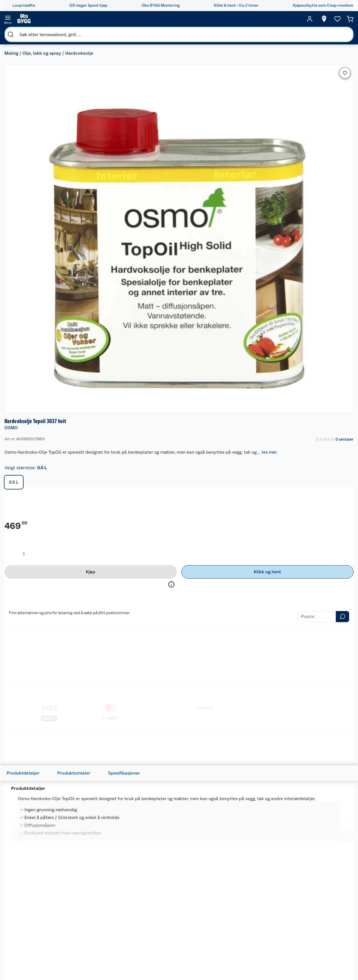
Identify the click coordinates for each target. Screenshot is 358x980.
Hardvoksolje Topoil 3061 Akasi (247, 780)
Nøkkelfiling (80, 931)
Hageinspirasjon (217, 898)
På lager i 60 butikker (106, 674)
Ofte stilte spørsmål (40, 933)
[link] (328, 63)
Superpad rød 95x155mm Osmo (40, 611)
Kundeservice (34, 898)
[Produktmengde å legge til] (224, 197)
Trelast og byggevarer (264, 926)
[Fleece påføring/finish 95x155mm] (110, 607)
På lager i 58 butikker (37, 674)
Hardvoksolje (84, 32)
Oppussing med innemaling (217, 919)
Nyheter (123, 905)
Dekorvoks (63, 258)
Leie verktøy (81, 912)
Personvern (126, 933)
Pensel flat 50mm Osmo (177, 608)
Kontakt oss (33, 912)
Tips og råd (212, 943)
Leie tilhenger (82, 905)
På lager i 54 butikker (106, 848)
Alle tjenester (82, 938)
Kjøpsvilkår (126, 926)
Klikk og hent (176, 950)
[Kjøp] (240, 215)
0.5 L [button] (214, 119)
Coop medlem (177, 912)
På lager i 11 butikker (243, 848)
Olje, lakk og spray (46, 32)
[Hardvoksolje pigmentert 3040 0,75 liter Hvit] (179, 779)
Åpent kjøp (174, 905)
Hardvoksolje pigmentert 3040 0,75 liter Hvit (178, 780)
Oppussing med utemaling (217, 908)
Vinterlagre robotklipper (81, 922)
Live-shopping (216, 950)
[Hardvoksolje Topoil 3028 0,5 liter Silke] (317, 779)
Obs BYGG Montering (173, 972)
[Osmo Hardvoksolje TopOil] (41, 779)
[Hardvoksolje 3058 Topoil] (110, 779)
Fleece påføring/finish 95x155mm (106, 611)
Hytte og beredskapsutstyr (219, 967)
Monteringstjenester (88, 898)
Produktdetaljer (32, 391)
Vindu (260, 956)
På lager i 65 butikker (244, 674)
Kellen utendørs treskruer (307, 611)
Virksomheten (128, 976)
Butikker (30, 905)
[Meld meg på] (340, 909)
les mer (213, 89)
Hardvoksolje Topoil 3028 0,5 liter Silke (316, 780)
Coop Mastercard (174, 941)
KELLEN (296, 601)
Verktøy (261, 942)
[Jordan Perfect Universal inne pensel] (248, 607)
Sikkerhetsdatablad (133, 962)
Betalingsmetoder (238, 341)
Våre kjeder (126, 919)
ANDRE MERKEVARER (168, 771)
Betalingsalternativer (41, 955)
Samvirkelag (127, 969)
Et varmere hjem (217, 936)
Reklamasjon (34, 926)
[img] (41, 621)
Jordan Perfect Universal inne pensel (247, 611)
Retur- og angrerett (40, 919)
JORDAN (227, 601)
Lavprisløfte (175, 898)
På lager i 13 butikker (312, 848)
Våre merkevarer (130, 912)
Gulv (258, 916)
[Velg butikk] (314, 19)
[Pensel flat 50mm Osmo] (179, 607)
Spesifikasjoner (133, 391)
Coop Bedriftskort (175, 960)
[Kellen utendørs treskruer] (317, 607)
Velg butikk (320, 227)
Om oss (122, 898)
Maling (16, 32)
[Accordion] (179, 506)
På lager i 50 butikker (175, 674)
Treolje (152, 258)
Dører (259, 949)
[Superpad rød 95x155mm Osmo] (41, 607)
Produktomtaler (83, 391)
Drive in (171, 931)
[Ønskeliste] (327, 19)
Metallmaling (99, 258)
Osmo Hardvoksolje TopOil (35, 780)
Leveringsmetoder (302, 341)
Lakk (129, 258)
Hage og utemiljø (262, 906)
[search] (66, 19)
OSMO (211, 51)
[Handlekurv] (341, 19)
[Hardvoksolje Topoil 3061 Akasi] (248, 779)
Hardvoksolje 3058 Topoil (109, 777)
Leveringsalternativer (41, 962)
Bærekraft (125, 955)
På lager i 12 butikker (174, 848)
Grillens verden (216, 929)
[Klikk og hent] (314, 215)
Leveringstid (34, 948)
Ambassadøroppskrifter (224, 957)
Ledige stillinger (130, 948)
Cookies (123, 941)
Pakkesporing (34, 941)
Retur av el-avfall (174, 922)
